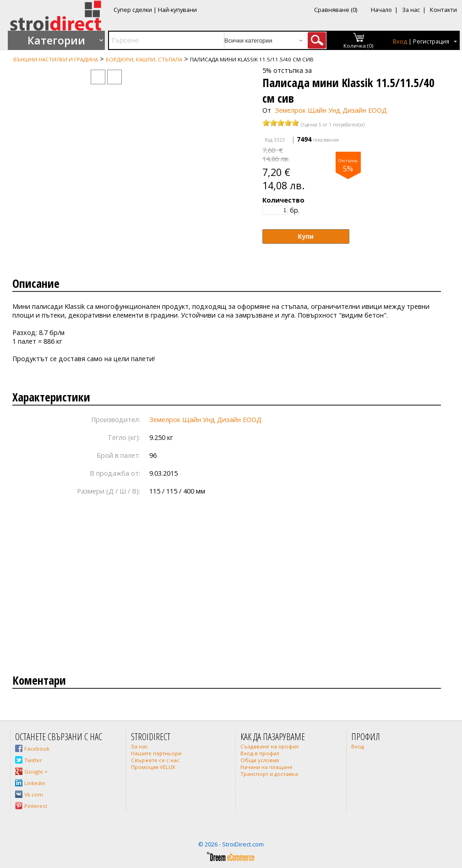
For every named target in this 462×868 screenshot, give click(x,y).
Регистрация (431, 41)
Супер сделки (133, 10)
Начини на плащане (266, 767)
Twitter (33, 760)
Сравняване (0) (336, 10)
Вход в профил (260, 753)
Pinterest (36, 806)
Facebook (37, 749)
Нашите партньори (156, 753)
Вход (400, 41)
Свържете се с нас (155, 760)
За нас (411, 10)
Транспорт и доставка (269, 774)
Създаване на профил (269, 746)
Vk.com (34, 794)
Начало (381, 10)
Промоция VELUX (153, 767)
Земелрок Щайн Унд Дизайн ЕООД (331, 110)
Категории (56, 40)
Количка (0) (359, 46)
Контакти (443, 10)
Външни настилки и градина (56, 59)
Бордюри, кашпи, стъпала (144, 59)
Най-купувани (177, 10)
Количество (283, 200)
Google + (36, 772)
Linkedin (35, 783)
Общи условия (260, 760)
